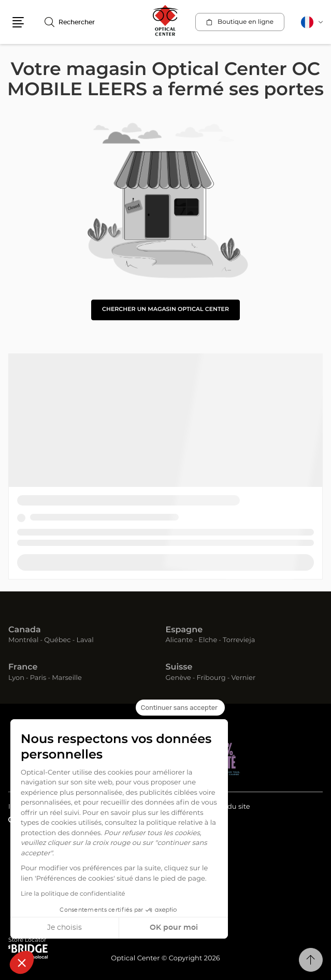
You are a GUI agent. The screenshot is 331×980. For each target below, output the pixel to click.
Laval (85, 640)
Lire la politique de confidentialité (73, 894)
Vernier (243, 678)
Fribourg (211, 678)
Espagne (184, 630)
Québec (57, 640)
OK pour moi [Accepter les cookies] (174, 928)
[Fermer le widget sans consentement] (180, 708)
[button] (22, 962)
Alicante (179, 640)
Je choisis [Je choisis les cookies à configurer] (64, 928)
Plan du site (230, 807)
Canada (25, 630)
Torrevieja (239, 640)
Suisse (179, 667)
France (23, 667)
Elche (208, 640)
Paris (38, 678)
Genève (178, 678)
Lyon (16, 678)
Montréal (23, 640)
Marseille (67, 678)
